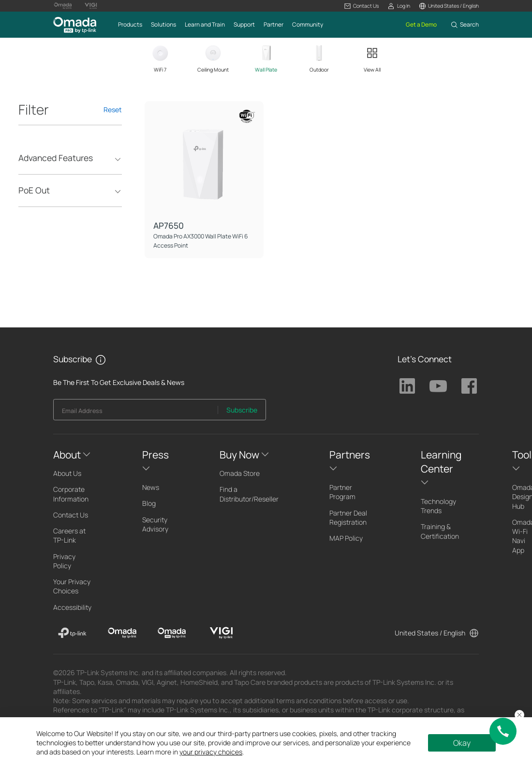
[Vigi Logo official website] (91, 6)
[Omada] (122, 633)
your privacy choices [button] (211, 752)
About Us (67, 473)
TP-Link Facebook (469, 386)
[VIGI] (221, 633)
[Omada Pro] (172, 633)
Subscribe (242, 410)
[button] (362, 6)
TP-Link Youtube (438, 386)
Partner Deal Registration (348, 517)
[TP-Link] (72, 633)
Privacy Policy (64, 561)
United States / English (430, 633)
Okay (462, 743)
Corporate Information (71, 494)
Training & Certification (440, 531)
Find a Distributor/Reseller (249, 494)
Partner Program (342, 492)
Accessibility (72, 607)
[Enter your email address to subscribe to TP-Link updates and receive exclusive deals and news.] (136, 412)
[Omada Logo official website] (63, 6)
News (151, 487)
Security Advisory (155, 524)
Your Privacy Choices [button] (72, 586)
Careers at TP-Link (69, 535)
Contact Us (71, 515)
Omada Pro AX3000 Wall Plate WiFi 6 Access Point (201, 241)
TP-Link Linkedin (407, 386)
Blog (149, 503)
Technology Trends (438, 506)
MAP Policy (346, 538)
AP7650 (169, 226)
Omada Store (240, 473)
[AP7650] (204, 161)
